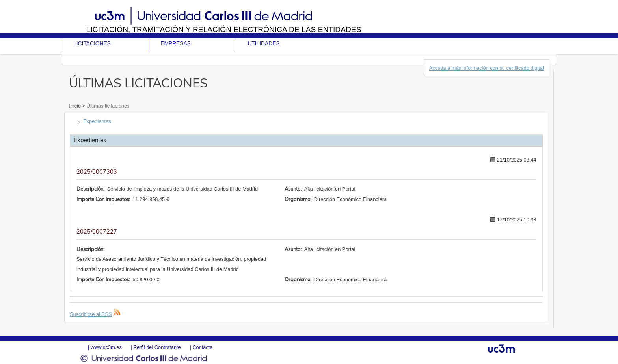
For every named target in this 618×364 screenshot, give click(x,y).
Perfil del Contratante (157, 347)
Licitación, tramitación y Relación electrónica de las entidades (224, 29)
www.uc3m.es (106, 347)
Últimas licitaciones (107, 106)
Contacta (202, 347)
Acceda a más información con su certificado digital (487, 68)
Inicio (75, 106)
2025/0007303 (97, 172)
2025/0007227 (97, 232)
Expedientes (97, 121)
